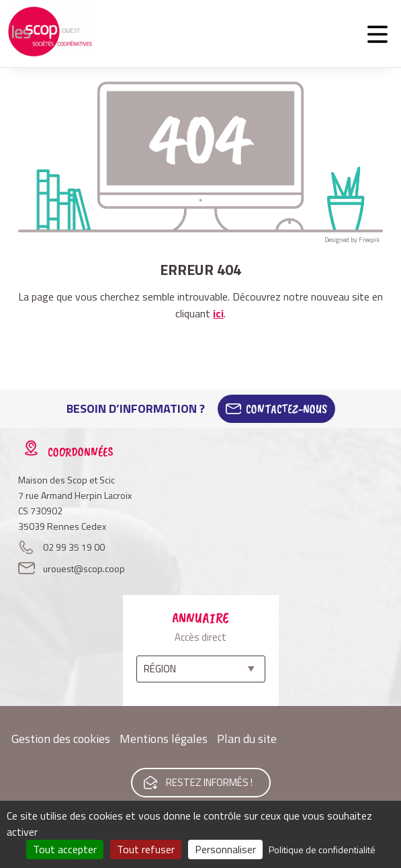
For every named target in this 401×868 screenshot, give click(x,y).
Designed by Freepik (352, 240)
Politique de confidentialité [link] (322, 850)
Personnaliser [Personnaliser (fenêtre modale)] (225, 849)
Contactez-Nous (286, 409)
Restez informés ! (209, 782)
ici (218, 313)
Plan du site (247, 739)
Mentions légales (164, 739)
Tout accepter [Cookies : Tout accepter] (65, 849)
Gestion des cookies (61, 739)
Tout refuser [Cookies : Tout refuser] (146, 849)
